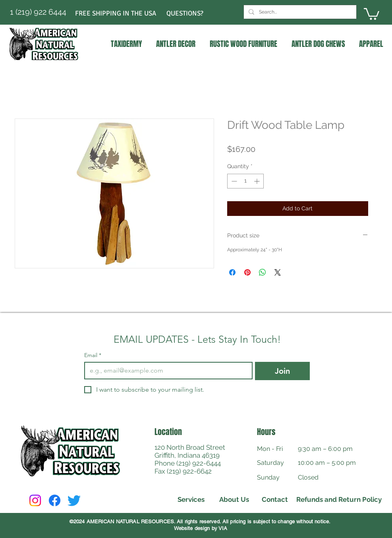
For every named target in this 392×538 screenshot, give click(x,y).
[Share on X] (278, 272)
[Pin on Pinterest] (247, 272)
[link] (372, 13)
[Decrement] (233, 181)
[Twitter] (74, 500)
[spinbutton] (245, 181)
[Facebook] (55, 500)
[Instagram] (35, 500)
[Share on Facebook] (232, 272)
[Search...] (299, 12)
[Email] (166, 371)
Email (93, 355)
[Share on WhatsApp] (263, 272)
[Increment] (258, 181)
